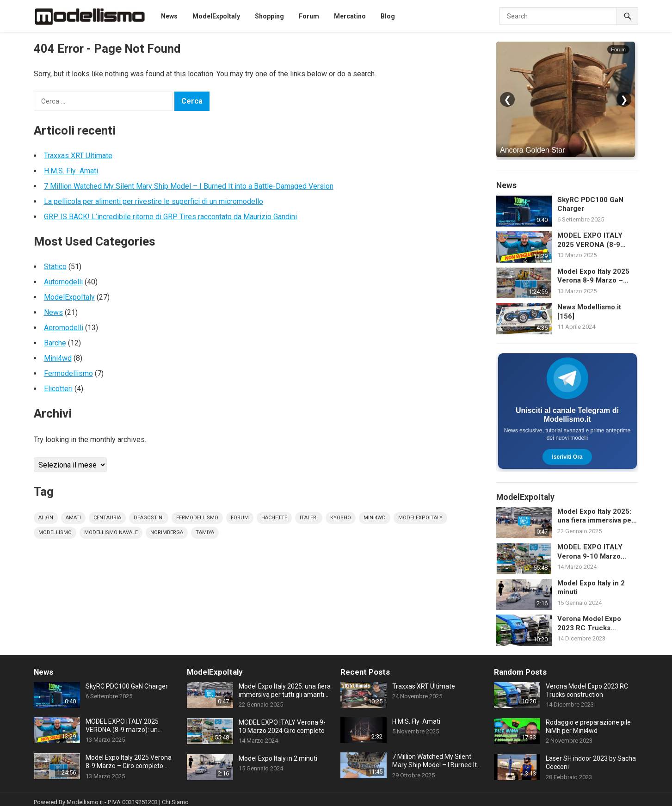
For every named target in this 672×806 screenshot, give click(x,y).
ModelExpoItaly (69, 297)
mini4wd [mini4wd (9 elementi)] (375, 518)
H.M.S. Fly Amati (71, 171)
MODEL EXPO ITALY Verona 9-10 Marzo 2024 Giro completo (590, 552)
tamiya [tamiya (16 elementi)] (205, 532)
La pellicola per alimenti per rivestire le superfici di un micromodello (154, 201)
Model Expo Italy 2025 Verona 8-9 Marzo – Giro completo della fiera (598, 276)
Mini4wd (58, 358)
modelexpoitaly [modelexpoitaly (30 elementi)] (420, 518)
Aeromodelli (64, 328)
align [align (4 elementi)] (46, 518)
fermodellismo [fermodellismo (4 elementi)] (197, 518)
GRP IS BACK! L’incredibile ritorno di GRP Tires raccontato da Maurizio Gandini (170, 217)
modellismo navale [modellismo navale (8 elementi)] (111, 532)
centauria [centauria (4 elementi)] (107, 518)
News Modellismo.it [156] (589, 312)
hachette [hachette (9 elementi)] (274, 518)
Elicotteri (58, 389)
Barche (55, 343)
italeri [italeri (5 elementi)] (309, 518)
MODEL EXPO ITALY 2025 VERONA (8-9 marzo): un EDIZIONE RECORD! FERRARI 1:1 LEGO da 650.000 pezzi (596, 240)
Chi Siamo (175, 802)
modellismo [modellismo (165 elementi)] (55, 532)
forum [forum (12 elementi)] (240, 518)
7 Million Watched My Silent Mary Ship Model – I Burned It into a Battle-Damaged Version (189, 186)
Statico (55, 267)
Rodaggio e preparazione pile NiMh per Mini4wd (588, 726)
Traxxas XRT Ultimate (78, 156)
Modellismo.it (85, 802)
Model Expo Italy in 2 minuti (591, 588)
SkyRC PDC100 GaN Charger (590, 204)
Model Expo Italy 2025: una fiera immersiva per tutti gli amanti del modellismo (596, 516)
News (53, 312)
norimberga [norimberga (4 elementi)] (167, 532)
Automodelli (63, 282)
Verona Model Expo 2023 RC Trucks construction (589, 624)
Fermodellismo (68, 373)
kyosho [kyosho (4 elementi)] (341, 518)
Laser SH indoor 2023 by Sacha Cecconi (591, 763)
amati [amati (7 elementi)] (73, 518)
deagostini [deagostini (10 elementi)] (149, 518)
